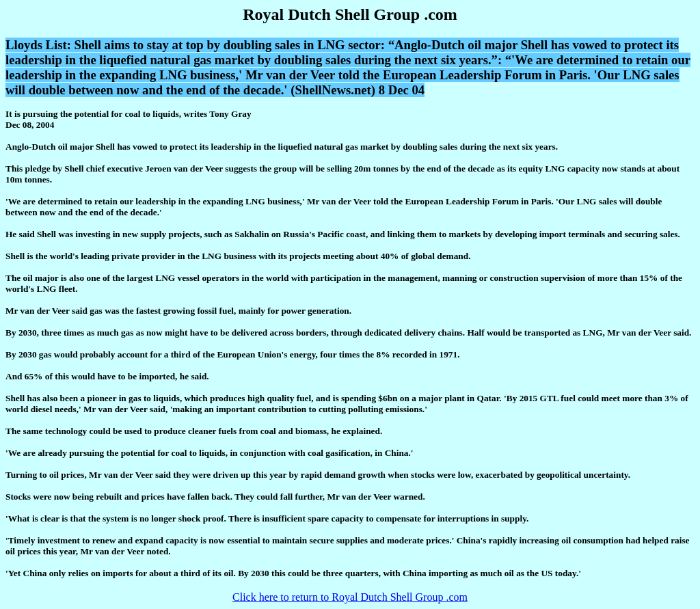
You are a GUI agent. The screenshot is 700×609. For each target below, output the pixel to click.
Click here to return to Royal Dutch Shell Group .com (350, 597)
